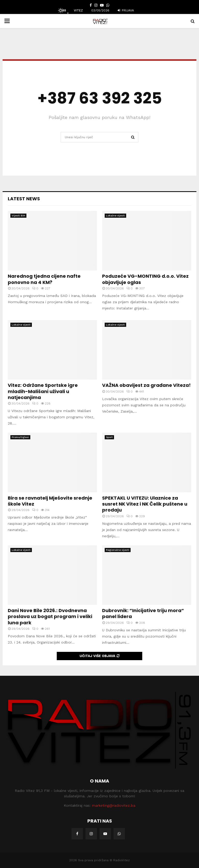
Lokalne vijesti (115, 216)
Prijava (126, 10)
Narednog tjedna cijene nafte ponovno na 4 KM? (44, 279)
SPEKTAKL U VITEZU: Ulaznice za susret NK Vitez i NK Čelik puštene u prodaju (145, 504)
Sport (109, 437)
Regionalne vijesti (118, 550)
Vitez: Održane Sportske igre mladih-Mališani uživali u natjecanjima (43, 391)
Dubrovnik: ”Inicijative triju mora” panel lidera (143, 613)
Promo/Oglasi (20, 437)
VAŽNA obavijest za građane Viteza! (146, 385)
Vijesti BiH (18, 216)
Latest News (24, 199)
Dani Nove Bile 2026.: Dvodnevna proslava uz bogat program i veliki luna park (50, 617)
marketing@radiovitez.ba (114, 805)
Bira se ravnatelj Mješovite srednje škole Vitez (50, 501)
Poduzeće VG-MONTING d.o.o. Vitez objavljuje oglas (145, 279)
